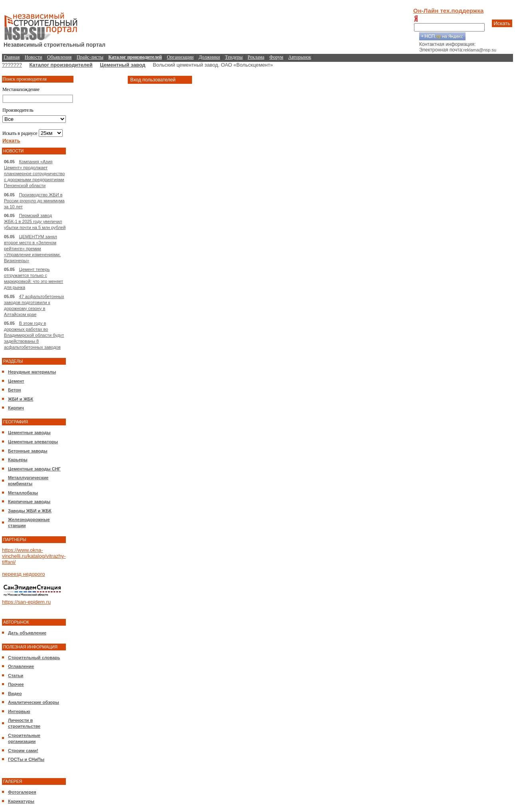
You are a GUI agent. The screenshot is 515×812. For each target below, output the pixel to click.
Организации (180, 57)
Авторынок (300, 57)
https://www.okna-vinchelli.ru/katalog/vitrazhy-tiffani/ (34, 556)
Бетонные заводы (28, 451)
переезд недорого (24, 574)
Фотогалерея (22, 792)
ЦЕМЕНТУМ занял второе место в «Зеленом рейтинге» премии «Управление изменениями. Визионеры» (32, 249)
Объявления (59, 57)
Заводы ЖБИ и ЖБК (30, 511)
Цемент (16, 381)
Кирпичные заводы (29, 502)
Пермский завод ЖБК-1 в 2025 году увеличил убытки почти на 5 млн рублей (35, 221)
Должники (209, 57)
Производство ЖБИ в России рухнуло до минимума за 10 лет (34, 201)
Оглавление (21, 666)
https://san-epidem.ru (26, 602)
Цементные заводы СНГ (34, 469)
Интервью (19, 711)
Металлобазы (23, 493)
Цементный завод (123, 65)
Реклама (256, 57)
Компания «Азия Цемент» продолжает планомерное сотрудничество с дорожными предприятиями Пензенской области (34, 174)
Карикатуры (21, 801)
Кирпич (16, 408)
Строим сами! (23, 751)
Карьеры (18, 460)
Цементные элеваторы (33, 442)
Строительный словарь (34, 658)
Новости (34, 57)
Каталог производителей (61, 65)
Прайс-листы (90, 57)
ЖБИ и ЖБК (21, 399)
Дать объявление (27, 633)
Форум (276, 57)
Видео (15, 693)
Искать (502, 23)
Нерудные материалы (32, 372)
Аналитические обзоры (34, 702)
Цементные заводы (29, 433)
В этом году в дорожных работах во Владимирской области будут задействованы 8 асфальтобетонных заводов (34, 335)
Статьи (16, 676)
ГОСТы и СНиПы (26, 759)
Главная (12, 57)
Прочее (16, 684)
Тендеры (234, 57)
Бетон (14, 390)
